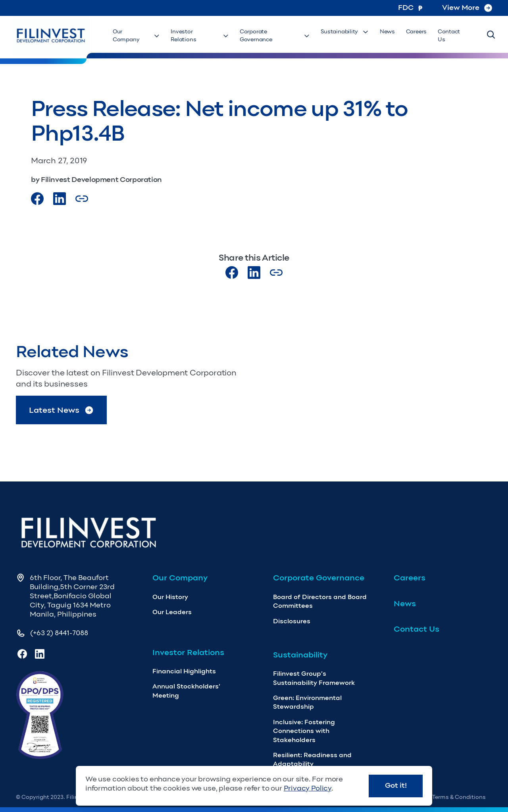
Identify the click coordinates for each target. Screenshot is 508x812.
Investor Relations (205, 36)
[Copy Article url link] (82, 199)
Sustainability (349, 36)
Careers (418, 36)
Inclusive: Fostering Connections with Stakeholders (304, 731)
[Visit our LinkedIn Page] (60, 199)
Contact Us (453, 36)
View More (467, 8)
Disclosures (292, 621)
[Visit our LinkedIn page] (254, 273)
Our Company (141, 36)
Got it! (396, 785)
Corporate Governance (280, 36)
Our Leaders (172, 612)
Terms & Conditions (459, 797)
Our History (170, 597)
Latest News (62, 410)
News (390, 36)
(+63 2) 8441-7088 (59, 633)
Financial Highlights (184, 671)
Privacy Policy (308, 788)
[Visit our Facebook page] (37, 199)
